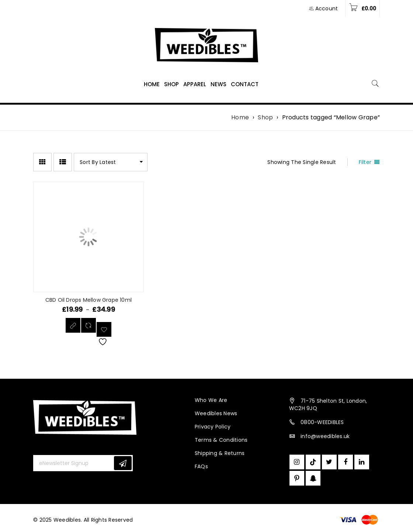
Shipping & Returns (220, 453)
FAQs (201, 466)
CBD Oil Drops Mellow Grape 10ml (88, 300)
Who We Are (211, 400)
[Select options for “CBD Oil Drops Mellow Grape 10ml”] (73, 325)
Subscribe (123, 463)
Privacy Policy (213, 427)
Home (240, 118)
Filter (365, 162)
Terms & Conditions (221, 440)
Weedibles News (216, 413)
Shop (265, 118)
